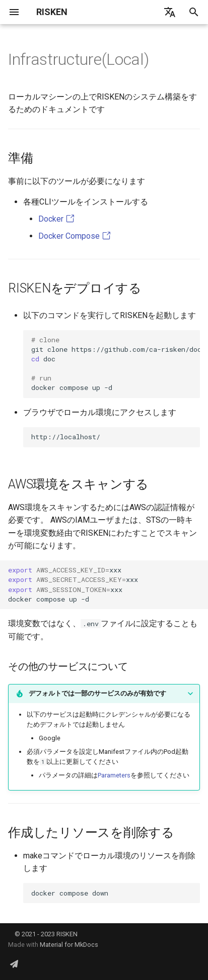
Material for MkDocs (69, 945)
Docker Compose (75, 236)
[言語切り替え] (170, 12)
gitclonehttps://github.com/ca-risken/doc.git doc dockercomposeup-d (116, 364)
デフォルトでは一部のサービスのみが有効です (97, 693)
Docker (56, 219)
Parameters (114, 775)
